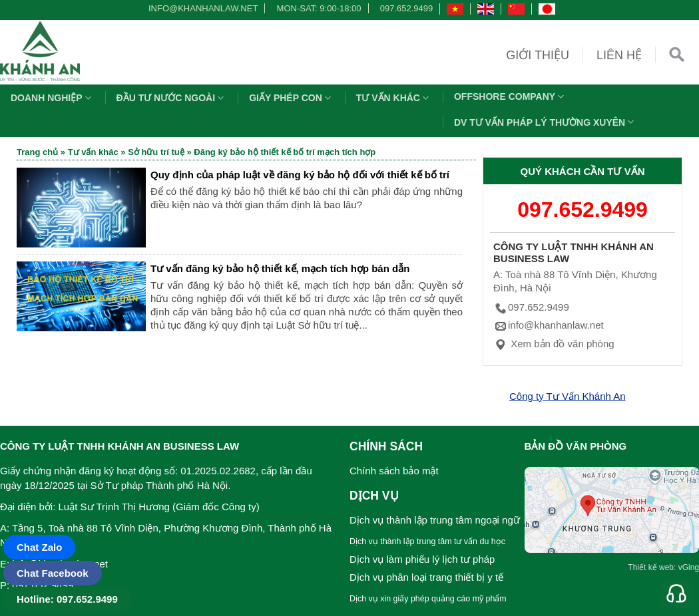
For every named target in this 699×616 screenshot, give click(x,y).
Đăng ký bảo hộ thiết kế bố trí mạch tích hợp (285, 152)
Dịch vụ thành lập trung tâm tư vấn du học (427, 541)
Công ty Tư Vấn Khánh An (568, 396)
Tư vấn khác (394, 98)
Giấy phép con (292, 98)
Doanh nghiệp (53, 98)
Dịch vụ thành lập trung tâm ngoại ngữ (435, 520)
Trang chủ (37, 152)
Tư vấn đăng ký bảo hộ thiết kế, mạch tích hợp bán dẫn (280, 268)
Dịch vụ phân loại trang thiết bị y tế (426, 577)
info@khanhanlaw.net (201, 8)
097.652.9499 (407, 8)
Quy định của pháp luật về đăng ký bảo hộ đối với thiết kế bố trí (300, 175)
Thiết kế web (651, 567)
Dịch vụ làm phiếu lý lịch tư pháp (422, 559)
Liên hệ (619, 55)
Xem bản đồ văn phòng (554, 344)
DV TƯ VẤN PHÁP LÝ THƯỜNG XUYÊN (546, 122)
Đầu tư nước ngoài (172, 98)
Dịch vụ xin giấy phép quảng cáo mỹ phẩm (428, 599)
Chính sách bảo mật (394, 471)
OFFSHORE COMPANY (511, 96)
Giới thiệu (538, 55)
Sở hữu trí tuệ (156, 152)
